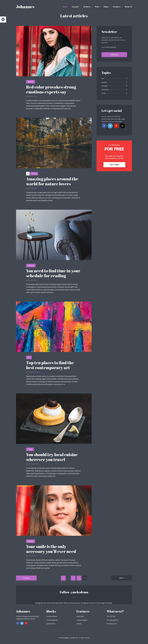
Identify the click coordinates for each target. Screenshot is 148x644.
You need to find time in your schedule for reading (53, 273)
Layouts (75, 7)
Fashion (31, 82)
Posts (97, 7)
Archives (87, 7)
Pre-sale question (112, 620)
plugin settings (107, 603)
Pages (106, 7)
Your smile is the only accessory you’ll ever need (51, 549)
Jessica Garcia (33, 96)
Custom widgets (82, 620)
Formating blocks (52, 620)
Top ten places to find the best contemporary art (50, 365)
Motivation (105, 90)
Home (65, 7)
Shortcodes (80, 616)
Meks (67, 638)
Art (29, 357)
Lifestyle (31, 265)
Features (117, 7)
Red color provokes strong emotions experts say (51, 89)
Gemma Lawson (34, 372)
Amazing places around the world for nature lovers (52, 181)
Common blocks (52, 616)
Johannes (25, 7)
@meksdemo (79, 592)
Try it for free (111, 616)
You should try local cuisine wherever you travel (52, 457)
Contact (79, 624)
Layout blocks (51, 624)
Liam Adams (32, 188)
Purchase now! (112, 624)
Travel (34, 174)
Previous (27, 578)
